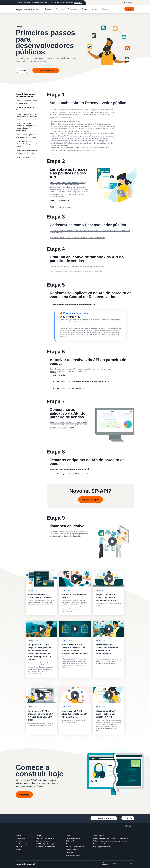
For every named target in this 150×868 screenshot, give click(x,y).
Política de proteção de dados (60, 207)
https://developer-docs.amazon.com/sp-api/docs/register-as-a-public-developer (77, 237)
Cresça (84, 9)
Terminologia (70, 852)
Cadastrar (24, 795)
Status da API (70, 841)
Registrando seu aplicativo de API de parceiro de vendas (73, 305)
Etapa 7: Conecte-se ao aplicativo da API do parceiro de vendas (27, 144)
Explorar (94, 9)
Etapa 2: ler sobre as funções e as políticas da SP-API (26, 102)
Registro (129, 9)
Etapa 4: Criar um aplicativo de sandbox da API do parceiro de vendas (26, 117)
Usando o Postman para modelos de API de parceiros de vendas (72, 474)
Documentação (20, 838)
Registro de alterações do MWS (76, 847)
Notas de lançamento (73, 844)
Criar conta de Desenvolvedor (46, 70)
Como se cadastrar (72, 850)
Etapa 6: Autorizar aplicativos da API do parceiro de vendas (26, 136)
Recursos (19, 835)
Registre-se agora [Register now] (90, 500)
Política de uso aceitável (58, 201)
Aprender (60, 9)
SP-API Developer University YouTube (47, 844)
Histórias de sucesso (42, 841)
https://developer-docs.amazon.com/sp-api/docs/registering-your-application (76, 271)
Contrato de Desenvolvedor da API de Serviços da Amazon (110, 838)
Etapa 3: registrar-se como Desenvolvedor (25, 109)
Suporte (105, 9)
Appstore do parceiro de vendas (46, 847)
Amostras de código (22, 844)
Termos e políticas (99, 835)
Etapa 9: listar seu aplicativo (25, 157)
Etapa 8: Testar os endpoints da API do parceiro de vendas (27, 152)
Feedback (129, 826)
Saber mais (78, 2)
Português (128, 818)
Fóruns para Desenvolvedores (45, 838)
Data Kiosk (19, 847)
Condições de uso (87, 864)
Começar (48, 9)
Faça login (129, 2)
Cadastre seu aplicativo (62, 266)
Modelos (18, 850)
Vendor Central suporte (73, 838)
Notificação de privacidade (105, 864)
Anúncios (19, 841)
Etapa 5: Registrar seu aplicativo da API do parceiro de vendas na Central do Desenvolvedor (27, 127)
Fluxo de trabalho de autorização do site (67, 388)
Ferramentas (72, 9)
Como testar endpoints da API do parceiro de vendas (68, 469)
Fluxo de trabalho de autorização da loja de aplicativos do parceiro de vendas (80, 381)
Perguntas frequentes (73, 855)
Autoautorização (59, 375)
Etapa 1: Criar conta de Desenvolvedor (25, 95)
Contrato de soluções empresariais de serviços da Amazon (111, 841)
